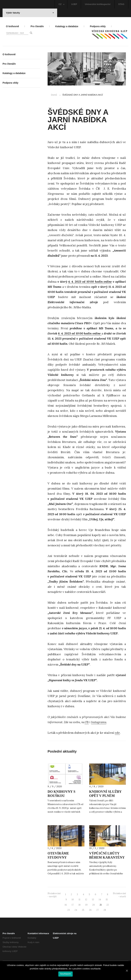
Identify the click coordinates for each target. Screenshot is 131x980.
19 (86, 905)
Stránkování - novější (54, 895)
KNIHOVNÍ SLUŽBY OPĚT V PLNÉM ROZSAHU (105, 796)
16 (66, 905)
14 (100, 900)
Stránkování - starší (119, 895)
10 (73, 900)
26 (90, 910)
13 (93, 900)
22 (108, 905)
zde (117, 733)
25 (83, 910)
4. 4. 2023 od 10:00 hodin (85, 282)
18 (79, 905)
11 (79, 900)
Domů (54, 95)
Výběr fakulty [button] (30, 13)
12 (86, 900)
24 (76, 910)
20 (94, 905)
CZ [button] (61, 4)
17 (73, 905)
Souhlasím (65, 974)
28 (105, 910)
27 (98, 910)
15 (107, 900)
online (107, 282)
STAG (121, 4)
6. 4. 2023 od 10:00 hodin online (80, 333)
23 (69, 910)
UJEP (74, 4)
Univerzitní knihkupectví (98, 4)
